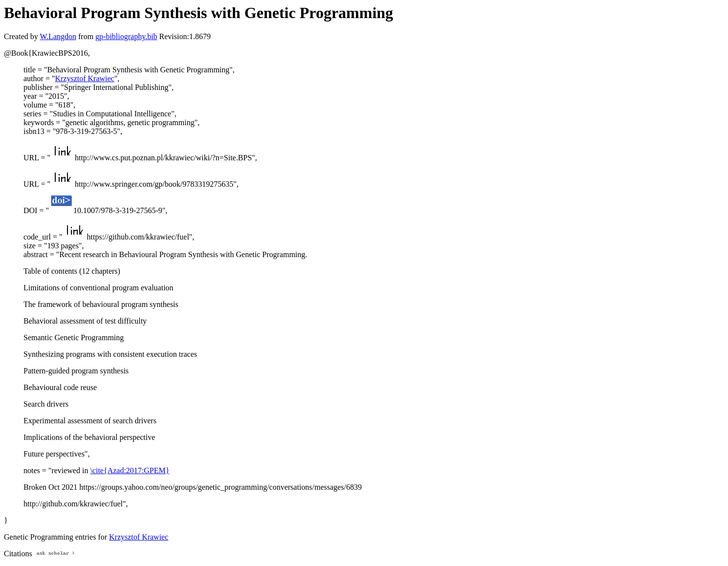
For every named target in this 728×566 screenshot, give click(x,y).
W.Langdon (58, 36)
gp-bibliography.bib (126, 36)
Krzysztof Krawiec (84, 78)
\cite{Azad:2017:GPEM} (130, 470)
